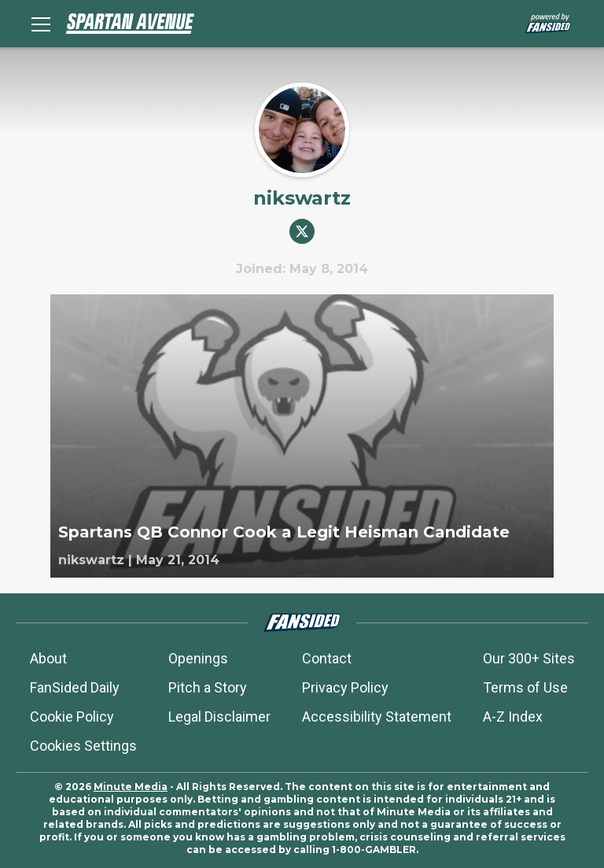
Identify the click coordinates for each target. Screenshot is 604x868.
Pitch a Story (208, 687)
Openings (198, 658)
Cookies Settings (83, 746)
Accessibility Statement (377, 717)
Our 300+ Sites (529, 658)
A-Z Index (513, 717)
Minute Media (131, 787)
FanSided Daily (75, 687)
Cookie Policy (72, 717)
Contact (327, 658)
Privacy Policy (345, 687)
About (48, 658)
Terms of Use (525, 687)
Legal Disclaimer (219, 717)
